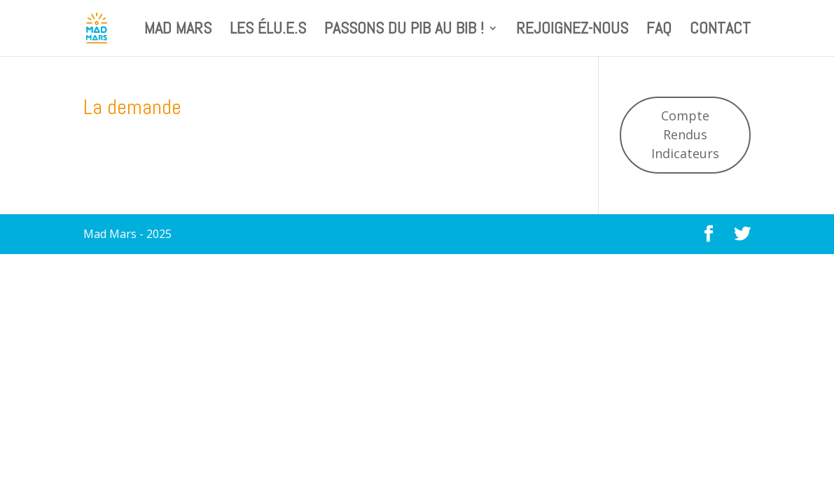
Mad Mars (178, 31)
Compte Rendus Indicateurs (685, 134)
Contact (720, 31)
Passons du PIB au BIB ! (404, 31)
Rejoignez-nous (572, 31)
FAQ (659, 31)
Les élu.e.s (268, 31)
